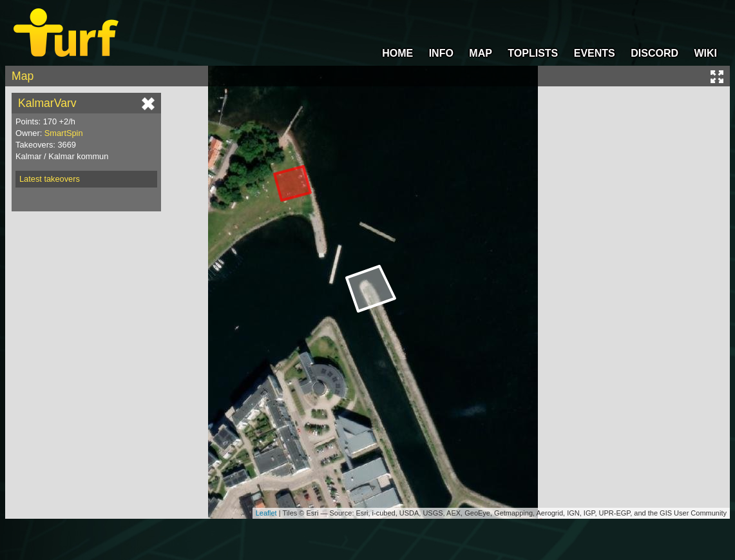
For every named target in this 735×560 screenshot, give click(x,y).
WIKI (705, 53)
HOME (397, 53)
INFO (441, 53)
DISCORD (654, 53)
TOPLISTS (533, 53)
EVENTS (595, 53)
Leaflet (266, 513)
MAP (481, 53)
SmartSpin (64, 133)
